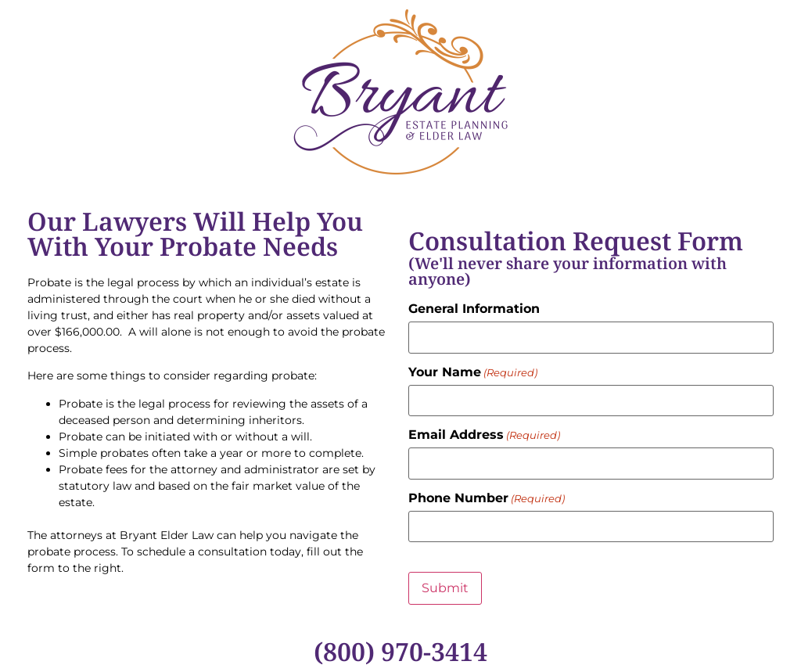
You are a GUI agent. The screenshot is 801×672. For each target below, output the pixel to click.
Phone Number (487, 498)
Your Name (473, 372)
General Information (474, 309)
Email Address (484, 435)
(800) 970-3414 (400, 651)
